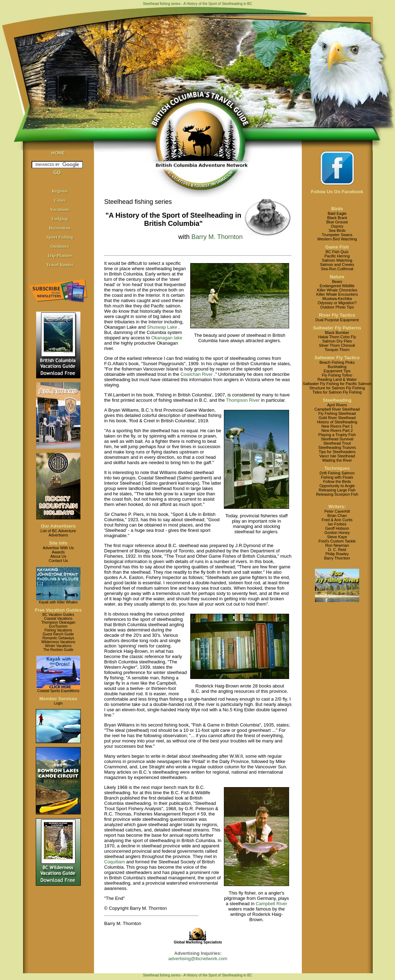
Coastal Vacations (58, 619)
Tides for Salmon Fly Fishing (337, 392)
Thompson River (243, 400)
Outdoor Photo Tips (337, 307)
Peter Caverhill (337, 511)
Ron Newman (337, 545)
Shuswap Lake (162, 327)
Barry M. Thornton (217, 237)
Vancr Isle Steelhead (337, 456)
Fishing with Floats (337, 477)
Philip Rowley (337, 554)
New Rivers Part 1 (337, 426)
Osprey (337, 226)
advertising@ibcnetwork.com (198, 959)
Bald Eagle (337, 213)
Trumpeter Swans (337, 235)
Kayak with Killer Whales (58, 602)
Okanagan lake (167, 338)
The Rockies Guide (58, 650)
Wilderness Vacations (58, 642)
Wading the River (337, 460)
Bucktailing (337, 367)
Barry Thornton (337, 558)
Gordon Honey (337, 533)
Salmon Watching (337, 260)
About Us (58, 556)
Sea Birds (337, 230)
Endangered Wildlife (337, 286)
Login (58, 703)
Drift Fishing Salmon (337, 473)
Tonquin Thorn (337, 350)
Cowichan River (196, 374)
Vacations (60, 209)
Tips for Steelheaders (337, 452)
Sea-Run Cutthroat (337, 269)
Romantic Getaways (58, 638)
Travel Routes (60, 265)
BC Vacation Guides (58, 615)
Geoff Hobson (337, 528)
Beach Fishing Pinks (337, 362)
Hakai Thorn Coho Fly (337, 337)
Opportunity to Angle (337, 486)
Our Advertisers (58, 526)
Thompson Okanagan (58, 622)
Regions (60, 191)
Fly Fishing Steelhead (337, 413)
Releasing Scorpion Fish (337, 494)
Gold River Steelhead (337, 418)
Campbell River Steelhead (337, 409)
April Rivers (337, 405)
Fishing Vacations (58, 630)
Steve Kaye (337, 537)
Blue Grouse (337, 222)
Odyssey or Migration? (337, 303)
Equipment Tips (337, 371)
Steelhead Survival (337, 439)
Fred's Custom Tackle (337, 541)
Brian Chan (337, 516)
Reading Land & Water (337, 379)
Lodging (60, 219)
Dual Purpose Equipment (337, 320)
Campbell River (272, 904)
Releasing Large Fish (337, 490)
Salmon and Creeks (337, 265)
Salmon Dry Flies (337, 341)
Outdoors (60, 246)
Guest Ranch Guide (58, 634)
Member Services (58, 699)
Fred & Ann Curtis (337, 520)
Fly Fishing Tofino (337, 375)
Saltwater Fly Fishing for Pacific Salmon (337, 384)
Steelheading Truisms (337, 447)
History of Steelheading (337, 422)
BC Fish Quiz (337, 252)
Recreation (60, 228)
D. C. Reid (337, 550)
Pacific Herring (337, 256)
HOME (58, 153)
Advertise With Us (58, 548)
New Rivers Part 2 (337, 430)
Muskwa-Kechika (337, 299)
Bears (337, 282)
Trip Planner (60, 255)
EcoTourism (58, 626)
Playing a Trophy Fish (337, 435)
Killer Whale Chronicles (337, 290)
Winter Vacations (58, 646)
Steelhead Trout (337, 443)
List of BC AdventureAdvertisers (58, 533)
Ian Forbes (337, 524)
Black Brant (337, 218)
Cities (60, 200)
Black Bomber (337, 333)
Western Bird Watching (337, 239)
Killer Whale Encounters (337, 294)
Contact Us (58, 561)
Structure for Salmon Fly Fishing (337, 388)
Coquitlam (115, 862)
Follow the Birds (337, 481)
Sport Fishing (60, 237)
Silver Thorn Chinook (337, 345)
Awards (58, 552)
